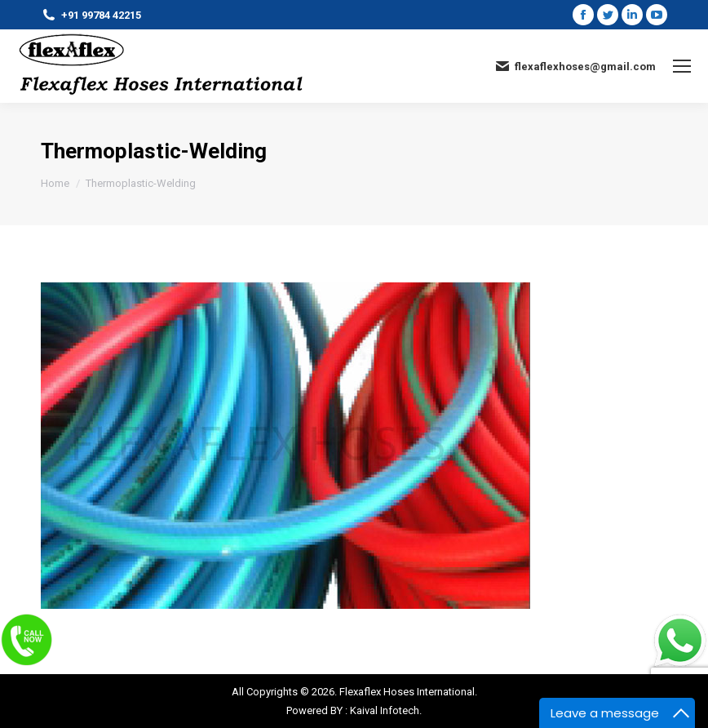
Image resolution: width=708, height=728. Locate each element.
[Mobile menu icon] (682, 66)
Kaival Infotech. (386, 710)
